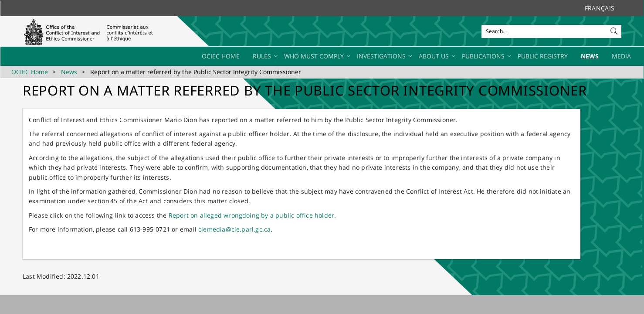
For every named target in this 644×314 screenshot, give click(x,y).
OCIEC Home (30, 72)
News (69, 72)
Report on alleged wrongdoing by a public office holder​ (252, 215)
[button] (615, 29)
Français (600, 8)
